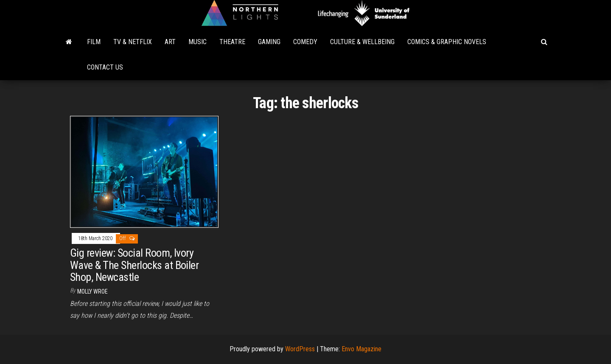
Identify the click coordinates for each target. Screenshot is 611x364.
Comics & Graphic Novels (447, 42)
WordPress (300, 349)
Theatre (232, 42)
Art (170, 42)
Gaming (269, 42)
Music (198, 42)
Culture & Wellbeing (362, 42)
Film (94, 42)
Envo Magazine (362, 349)
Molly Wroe (92, 291)
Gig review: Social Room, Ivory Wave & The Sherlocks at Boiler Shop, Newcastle (134, 265)
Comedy (305, 42)
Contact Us (105, 67)
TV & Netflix (133, 42)
